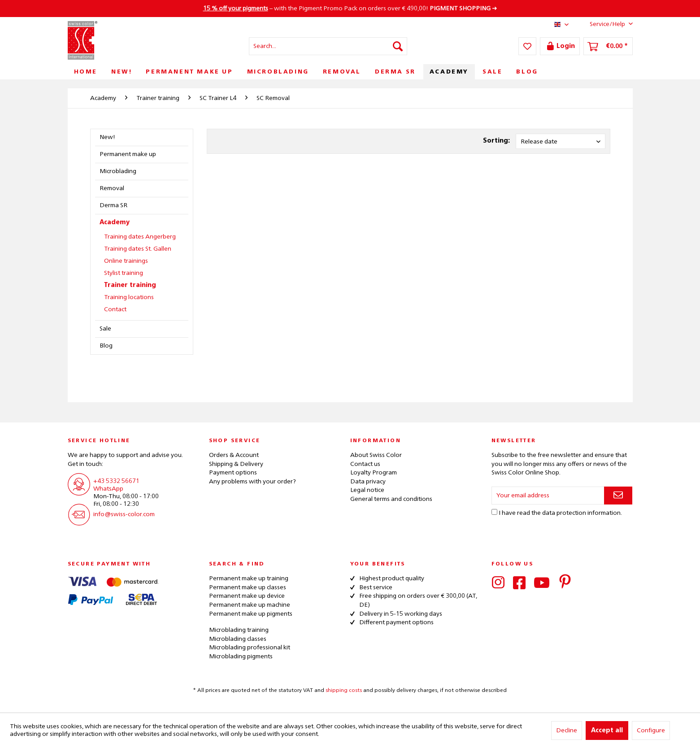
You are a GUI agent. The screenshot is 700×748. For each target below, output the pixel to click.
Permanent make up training (249, 578)
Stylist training (124, 273)
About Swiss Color (376, 455)
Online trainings (126, 261)
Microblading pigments (241, 657)
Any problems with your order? (252, 482)
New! (107, 137)
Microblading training (239, 630)
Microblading (118, 171)
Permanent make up (128, 154)
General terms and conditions (391, 499)
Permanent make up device (247, 596)
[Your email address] (548, 496)
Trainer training (130, 285)
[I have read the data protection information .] (494, 512)
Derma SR (113, 205)
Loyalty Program (374, 473)
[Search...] (328, 46)
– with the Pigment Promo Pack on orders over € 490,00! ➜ (350, 9)
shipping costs (344, 691)
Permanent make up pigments (251, 614)
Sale (105, 329)
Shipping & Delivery (236, 464)
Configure (651, 731)
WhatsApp (108, 489)
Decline (567, 731)
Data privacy (368, 482)
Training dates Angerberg (140, 237)
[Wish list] (527, 46)
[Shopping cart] (608, 46)
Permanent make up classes (248, 587)
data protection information (581, 513)
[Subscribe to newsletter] (618, 496)
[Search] (398, 46)
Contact (115, 309)
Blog (106, 346)
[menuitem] (328, 46)
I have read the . (560, 513)
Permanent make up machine (250, 605)
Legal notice (367, 490)
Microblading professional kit (250, 648)
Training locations (129, 297)
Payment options (233, 473)
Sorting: (496, 141)
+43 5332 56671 (116, 481)
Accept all (607, 731)
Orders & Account (234, 455)
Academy (115, 222)
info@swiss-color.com (124, 514)
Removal (112, 188)
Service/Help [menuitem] (604, 24)
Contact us (365, 464)
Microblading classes (238, 639)
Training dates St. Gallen (138, 249)
